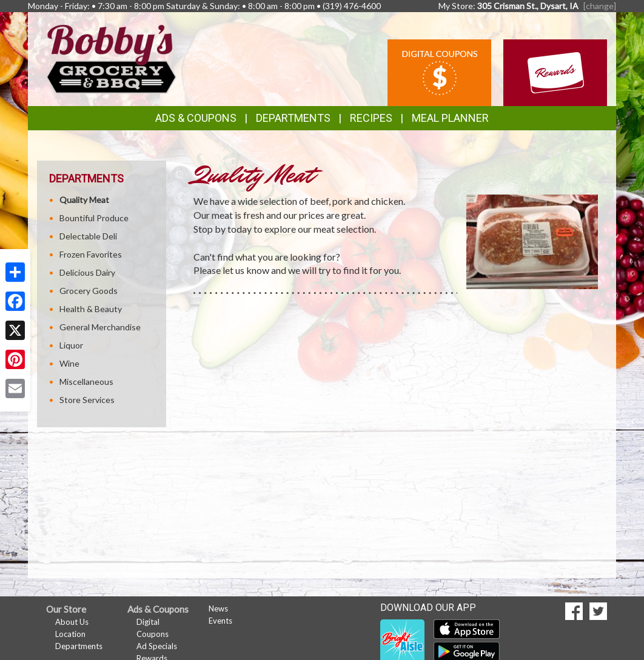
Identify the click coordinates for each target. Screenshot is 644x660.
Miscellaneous (86, 382)
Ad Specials (157, 646)
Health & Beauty (91, 309)
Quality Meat (84, 200)
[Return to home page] (111, 58)
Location (70, 634)
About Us (72, 622)
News (218, 608)
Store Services (87, 400)
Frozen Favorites (91, 254)
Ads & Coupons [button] (196, 118)
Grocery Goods (89, 291)
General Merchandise (100, 327)
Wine (69, 363)
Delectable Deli (88, 236)
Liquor (71, 345)
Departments (79, 646)
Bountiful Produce (94, 218)
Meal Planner (450, 118)
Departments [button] (293, 118)
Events (220, 621)
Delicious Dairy (87, 272)
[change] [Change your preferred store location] (600, 6)
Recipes (371, 118)
